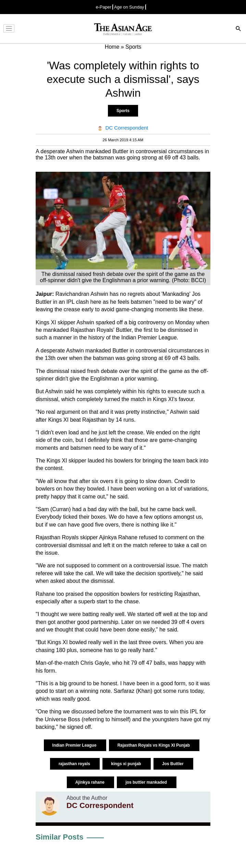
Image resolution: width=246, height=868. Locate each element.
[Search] (238, 29)
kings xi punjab (127, 764)
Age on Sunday (129, 7)
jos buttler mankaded (147, 782)
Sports (123, 111)
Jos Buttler (173, 764)
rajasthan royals (75, 764)
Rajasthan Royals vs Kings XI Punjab (154, 745)
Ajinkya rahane (91, 782)
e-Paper (103, 7)
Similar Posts (59, 837)
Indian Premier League (75, 745)
